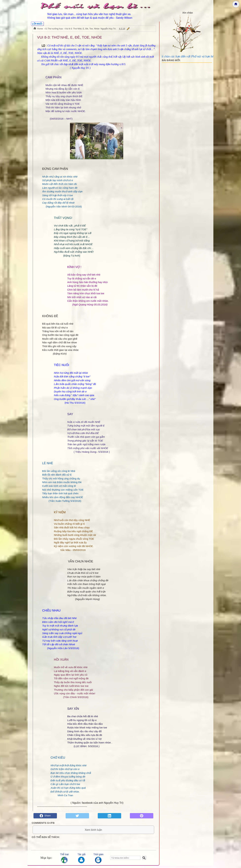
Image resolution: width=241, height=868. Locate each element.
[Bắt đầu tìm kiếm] (144, 860)
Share (45, 816)
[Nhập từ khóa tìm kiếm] (125, 860)
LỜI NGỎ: (37, 24)
